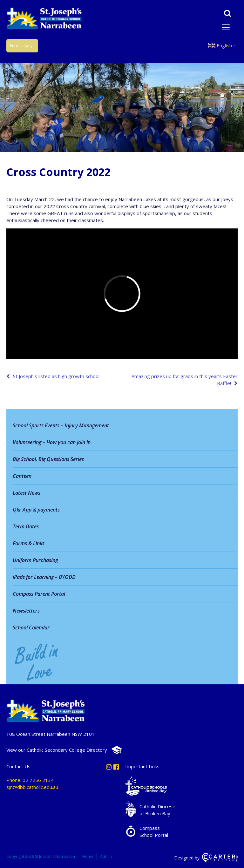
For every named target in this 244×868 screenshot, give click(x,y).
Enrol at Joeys (22, 46)
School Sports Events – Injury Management (61, 425)
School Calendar (31, 627)
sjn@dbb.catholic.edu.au (32, 787)
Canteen (22, 476)
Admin (106, 856)
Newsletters (26, 611)
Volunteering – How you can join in (52, 442)
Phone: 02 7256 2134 (30, 780)
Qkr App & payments (36, 510)
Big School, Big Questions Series (48, 459)
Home (88, 856)
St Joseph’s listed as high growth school (56, 376)
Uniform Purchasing (35, 560)
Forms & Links (29, 543)
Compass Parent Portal (39, 594)
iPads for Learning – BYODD (44, 577)
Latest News (27, 493)
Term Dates (26, 526)
